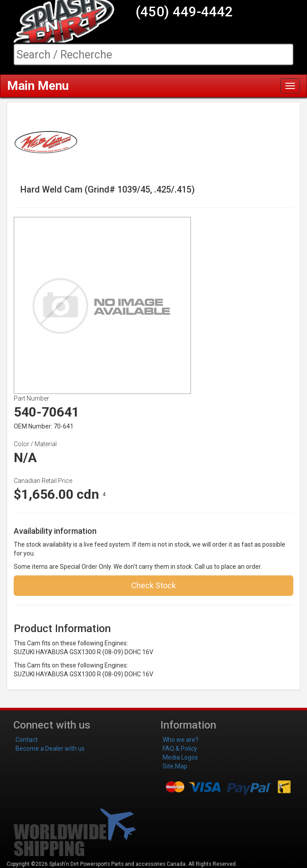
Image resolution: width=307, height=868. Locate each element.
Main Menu (38, 86)
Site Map (175, 766)
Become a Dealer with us (50, 748)
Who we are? (181, 740)
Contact (27, 740)
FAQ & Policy (180, 748)
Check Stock (153, 585)
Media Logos (180, 757)
